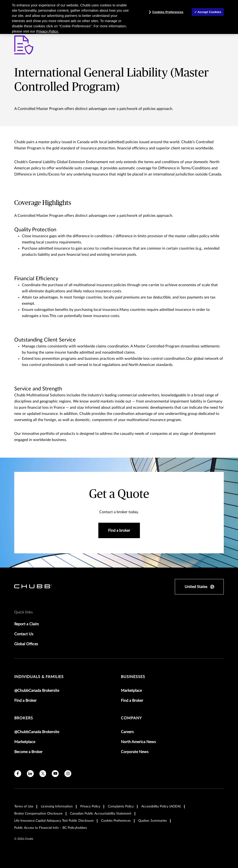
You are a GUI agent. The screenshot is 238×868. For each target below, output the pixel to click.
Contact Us (24, 634)
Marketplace (131, 691)
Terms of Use (24, 806)
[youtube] (55, 774)
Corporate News (135, 752)
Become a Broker (28, 752)
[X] (43, 774)
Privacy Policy (90, 806)
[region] (119, 17)
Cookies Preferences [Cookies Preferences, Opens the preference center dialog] (168, 12)
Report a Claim (26, 624)
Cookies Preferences (116, 821)
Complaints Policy (121, 806)
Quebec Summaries (152, 821)
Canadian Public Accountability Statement (101, 814)
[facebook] (18, 774)
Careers (127, 732)
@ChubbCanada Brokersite (37, 691)
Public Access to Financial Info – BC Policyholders (51, 828)
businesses (133, 677)
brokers (24, 718)
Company (131, 718)
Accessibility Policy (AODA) (161, 806)
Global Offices (26, 644)
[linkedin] (30, 774)
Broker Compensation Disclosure (38, 814)
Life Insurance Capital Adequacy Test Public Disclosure (54, 821)
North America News (138, 742)
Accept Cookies (209, 12)
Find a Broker (25, 701)
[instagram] (68, 774)
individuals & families (39, 677)
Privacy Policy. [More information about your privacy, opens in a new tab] (48, 31)
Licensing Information (57, 806)
